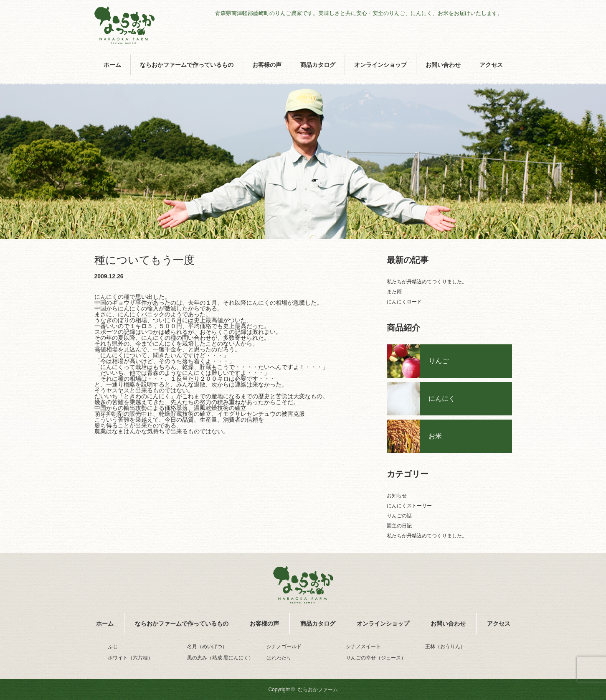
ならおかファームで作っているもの (187, 65)
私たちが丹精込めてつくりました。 (427, 282)
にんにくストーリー (409, 506)
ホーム (112, 65)
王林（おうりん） (445, 647)
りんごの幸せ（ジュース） (376, 658)
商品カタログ (318, 65)
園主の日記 (399, 526)
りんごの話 (399, 516)
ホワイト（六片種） (130, 658)
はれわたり (279, 658)
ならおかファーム (318, 690)
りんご (439, 361)
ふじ (113, 647)
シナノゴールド (284, 647)
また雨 (394, 292)
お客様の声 (267, 65)
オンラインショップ (380, 65)
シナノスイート (363, 647)
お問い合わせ (443, 65)
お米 (435, 436)
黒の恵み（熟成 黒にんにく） (220, 658)
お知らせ (397, 496)
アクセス (491, 65)
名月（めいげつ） (207, 647)
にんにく (442, 398)
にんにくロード (404, 302)
